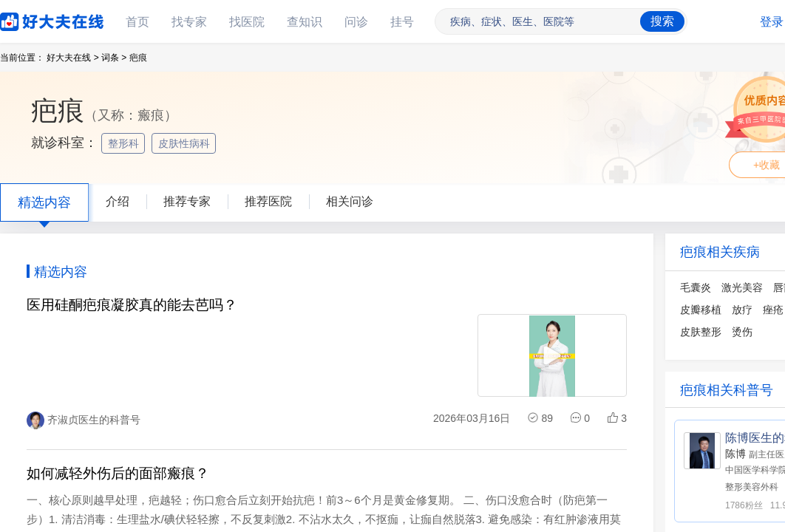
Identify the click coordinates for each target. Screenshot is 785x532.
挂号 (402, 22)
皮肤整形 (701, 332)
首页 (137, 22)
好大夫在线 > (72, 58)
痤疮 (773, 310)
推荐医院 (268, 201)
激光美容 (742, 287)
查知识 (305, 22)
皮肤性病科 (186, 143)
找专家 (189, 22)
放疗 (742, 310)
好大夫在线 (30, 19)
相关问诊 (350, 201)
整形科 (125, 143)
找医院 (247, 22)
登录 (772, 22)
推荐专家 (187, 201)
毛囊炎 (696, 287)
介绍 (118, 201)
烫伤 (742, 332)
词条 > (114, 58)
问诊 (356, 22)
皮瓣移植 (701, 310)
